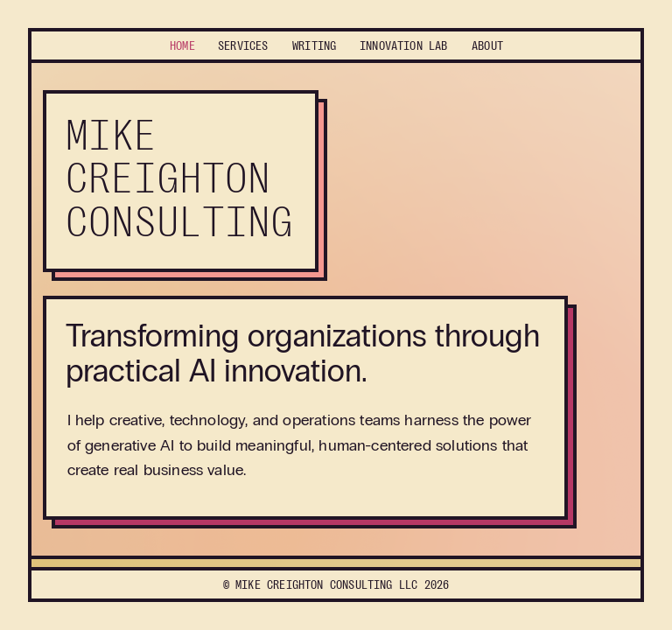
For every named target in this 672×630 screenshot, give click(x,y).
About (487, 45)
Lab (404, 45)
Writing (314, 45)
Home (182, 45)
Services (243, 45)
